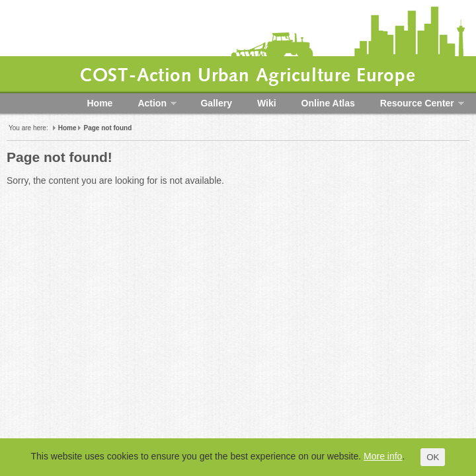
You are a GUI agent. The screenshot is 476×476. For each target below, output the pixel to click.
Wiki (267, 103)
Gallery (216, 103)
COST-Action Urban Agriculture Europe (247, 76)
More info (383, 456)
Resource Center (416, 102)
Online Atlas (328, 103)
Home (100, 103)
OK (433, 457)
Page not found (107, 128)
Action (150, 102)
